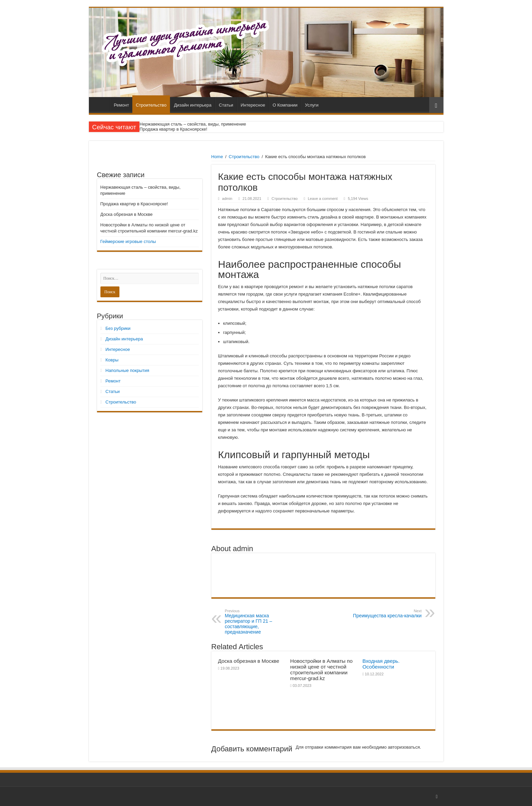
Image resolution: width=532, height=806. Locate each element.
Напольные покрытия (127, 370)
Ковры (112, 360)
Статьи (226, 105)
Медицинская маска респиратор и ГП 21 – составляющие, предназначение (260, 622)
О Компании (285, 105)
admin (227, 199)
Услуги (312, 105)
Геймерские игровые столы (128, 241)
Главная (101, 104)
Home (217, 157)
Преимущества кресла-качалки (387, 614)
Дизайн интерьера (193, 105)
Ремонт (122, 105)
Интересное (253, 105)
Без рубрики (118, 328)
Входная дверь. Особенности (381, 664)
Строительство (151, 105)
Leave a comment (323, 199)
